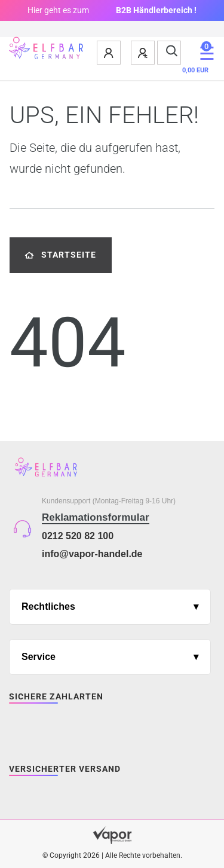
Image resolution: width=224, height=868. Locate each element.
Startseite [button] (61, 255)
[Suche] (169, 53)
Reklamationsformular (96, 517)
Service (39, 657)
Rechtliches (48, 606)
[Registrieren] (143, 53)
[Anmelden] (109, 53)
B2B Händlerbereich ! (156, 10)
